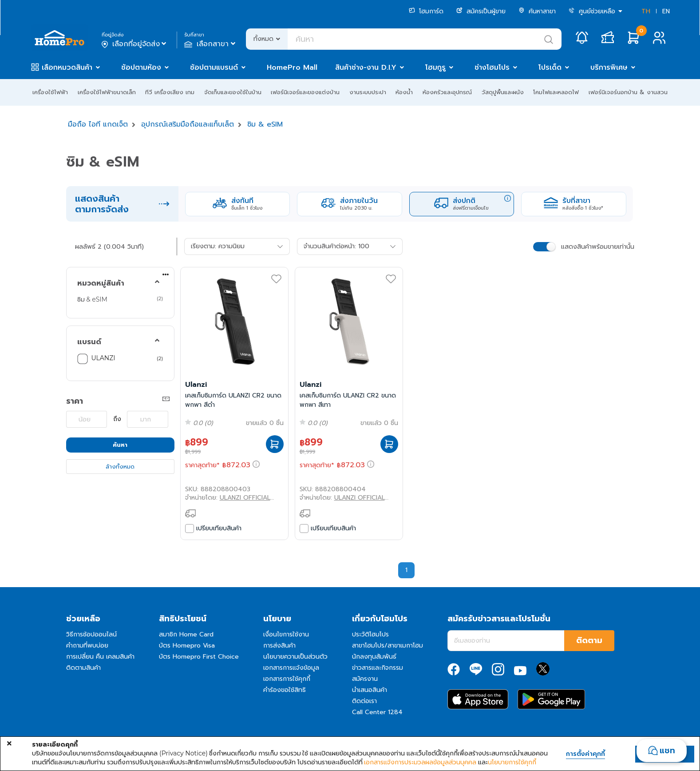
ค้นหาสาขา (537, 11)
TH (646, 11)
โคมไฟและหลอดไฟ (556, 92)
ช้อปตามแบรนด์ (214, 68)
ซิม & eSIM (265, 124)
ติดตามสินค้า (83, 668)
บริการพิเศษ (609, 68)
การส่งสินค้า (279, 646)
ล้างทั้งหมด (120, 467)
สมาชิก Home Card (186, 634)
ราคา (75, 401)
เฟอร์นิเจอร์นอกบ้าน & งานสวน (628, 92)
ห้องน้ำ (404, 92)
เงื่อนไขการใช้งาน (286, 634)
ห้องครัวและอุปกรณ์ (447, 92)
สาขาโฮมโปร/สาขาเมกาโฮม (388, 646)
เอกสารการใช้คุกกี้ (287, 679)
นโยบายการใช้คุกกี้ (512, 762)
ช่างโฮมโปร (492, 68)
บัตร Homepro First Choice (199, 657)
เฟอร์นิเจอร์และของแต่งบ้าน (305, 92)
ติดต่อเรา (364, 701)
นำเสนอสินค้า (370, 690)
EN (666, 11)
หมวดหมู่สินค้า (101, 283)
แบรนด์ (89, 342)
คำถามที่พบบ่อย (87, 646)
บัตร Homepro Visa (187, 646)
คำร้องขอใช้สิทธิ (285, 690)
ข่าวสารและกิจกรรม (378, 668)
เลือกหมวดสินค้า (67, 68)
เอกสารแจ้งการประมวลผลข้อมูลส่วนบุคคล (420, 762)
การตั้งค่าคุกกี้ (585, 754)
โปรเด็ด (550, 68)
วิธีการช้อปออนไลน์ (91, 634)
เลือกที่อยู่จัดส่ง (135, 44)
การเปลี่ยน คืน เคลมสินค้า (100, 657)
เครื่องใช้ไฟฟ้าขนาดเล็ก (107, 92)
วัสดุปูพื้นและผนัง (503, 92)
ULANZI (103, 358)
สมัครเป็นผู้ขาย (481, 11)
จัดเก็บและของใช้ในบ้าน (233, 92)
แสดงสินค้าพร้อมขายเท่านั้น (598, 247)
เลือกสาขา (211, 44)
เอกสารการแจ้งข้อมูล (291, 668)
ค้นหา (120, 445)
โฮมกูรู (435, 68)
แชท (667, 751)
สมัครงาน (365, 679)
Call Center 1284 (377, 712)
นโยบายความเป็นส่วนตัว (295, 657)
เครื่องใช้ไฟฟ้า (50, 92)
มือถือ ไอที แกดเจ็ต (98, 124)
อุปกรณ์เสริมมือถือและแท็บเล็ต (188, 124)
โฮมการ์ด (426, 11)
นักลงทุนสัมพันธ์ (374, 657)
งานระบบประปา (368, 92)
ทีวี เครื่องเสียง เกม (170, 92)
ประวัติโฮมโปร (370, 634)
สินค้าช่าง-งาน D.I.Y (366, 68)
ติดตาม (589, 640)
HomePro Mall (292, 68)
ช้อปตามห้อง (141, 68)
